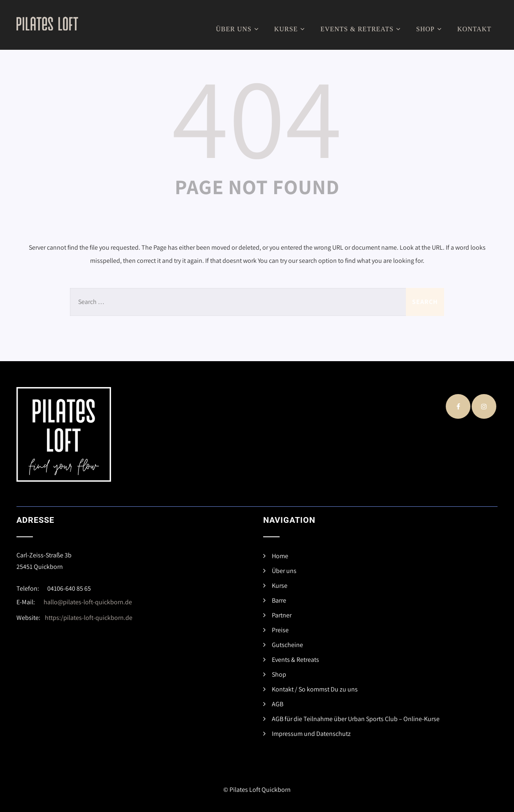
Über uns (238, 29)
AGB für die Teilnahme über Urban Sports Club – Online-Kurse (356, 719)
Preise (280, 630)
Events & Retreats (361, 29)
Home (280, 556)
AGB (278, 704)
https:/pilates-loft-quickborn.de (89, 618)
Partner (282, 615)
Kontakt (474, 29)
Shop (430, 29)
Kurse (291, 29)
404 (257, 116)
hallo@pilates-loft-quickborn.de (88, 602)
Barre (279, 600)
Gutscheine (287, 645)
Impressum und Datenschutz (311, 734)
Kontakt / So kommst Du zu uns (315, 689)
